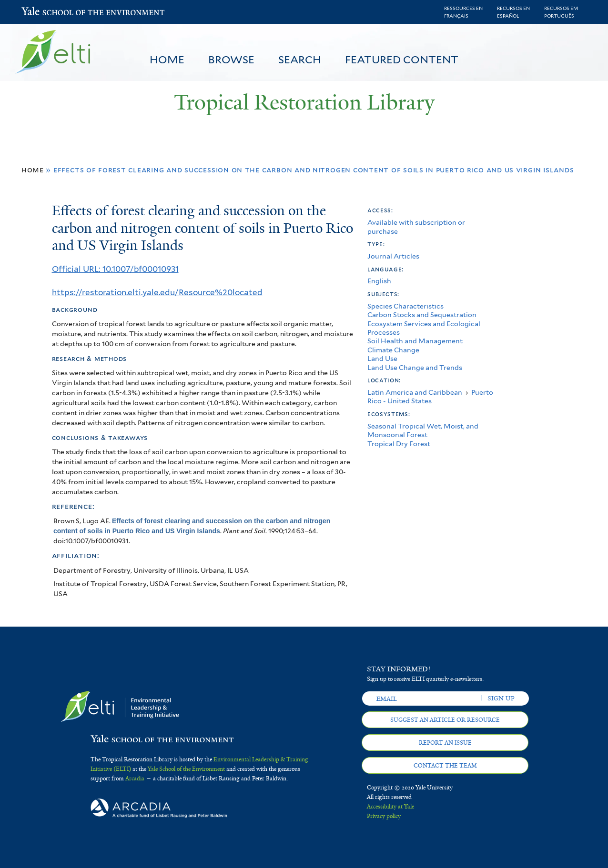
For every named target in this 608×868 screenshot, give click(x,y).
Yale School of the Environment (46, 12)
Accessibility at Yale (390, 807)
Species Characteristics (405, 306)
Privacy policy (384, 816)
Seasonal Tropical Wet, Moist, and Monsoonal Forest (423, 430)
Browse (231, 60)
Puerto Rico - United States (430, 396)
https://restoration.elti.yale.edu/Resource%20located (157, 292)
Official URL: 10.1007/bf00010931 (115, 269)
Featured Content (402, 60)
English (379, 281)
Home (167, 60)
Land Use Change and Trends (415, 367)
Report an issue (445, 743)
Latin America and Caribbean (415, 392)
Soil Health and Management (415, 341)
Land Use (382, 358)
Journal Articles (393, 256)
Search (300, 60)
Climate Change (393, 350)
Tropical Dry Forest (399, 444)
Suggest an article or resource (445, 720)
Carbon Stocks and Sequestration (422, 314)
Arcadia (135, 778)
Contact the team (445, 766)
